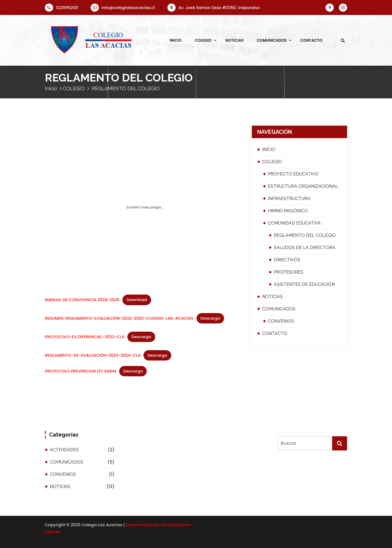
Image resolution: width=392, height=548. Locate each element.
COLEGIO (203, 40)
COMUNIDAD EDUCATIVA (294, 223)
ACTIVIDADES (64, 450)
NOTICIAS (235, 40)
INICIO (176, 40)
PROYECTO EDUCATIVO (293, 174)
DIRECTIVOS (287, 260)
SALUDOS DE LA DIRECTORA (305, 248)
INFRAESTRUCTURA (289, 199)
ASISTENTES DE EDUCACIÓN (304, 284)
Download (137, 300)
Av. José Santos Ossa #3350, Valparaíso (214, 7)
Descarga (210, 318)
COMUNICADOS (272, 40)
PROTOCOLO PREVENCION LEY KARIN (81, 371)
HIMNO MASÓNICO (288, 211)
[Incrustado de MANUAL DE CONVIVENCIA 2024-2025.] (144, 207)
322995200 (62, 7)
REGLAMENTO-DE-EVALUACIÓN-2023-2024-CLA (93, 355)
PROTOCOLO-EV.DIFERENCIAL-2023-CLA (85, 337)
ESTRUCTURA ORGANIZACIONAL (303, 186)
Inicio (51, 88)
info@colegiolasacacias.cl (123, 7)
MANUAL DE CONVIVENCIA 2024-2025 (82, 300)
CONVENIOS (281, 321)
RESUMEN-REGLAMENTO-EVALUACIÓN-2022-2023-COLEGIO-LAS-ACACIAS (119, 318)
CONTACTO (311, 40)
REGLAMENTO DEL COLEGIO (305, 235)
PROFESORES (289, 272)
